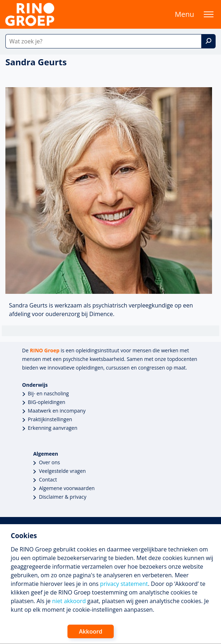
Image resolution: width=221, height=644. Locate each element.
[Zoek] (208, 41)
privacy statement (124, 584)
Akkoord (91, 631)
